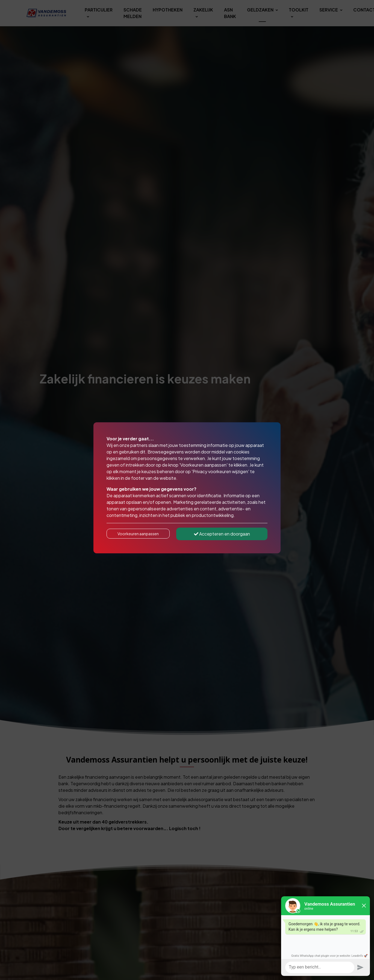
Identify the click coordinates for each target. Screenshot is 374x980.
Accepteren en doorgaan (222, 534)
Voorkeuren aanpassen (138, 534)
